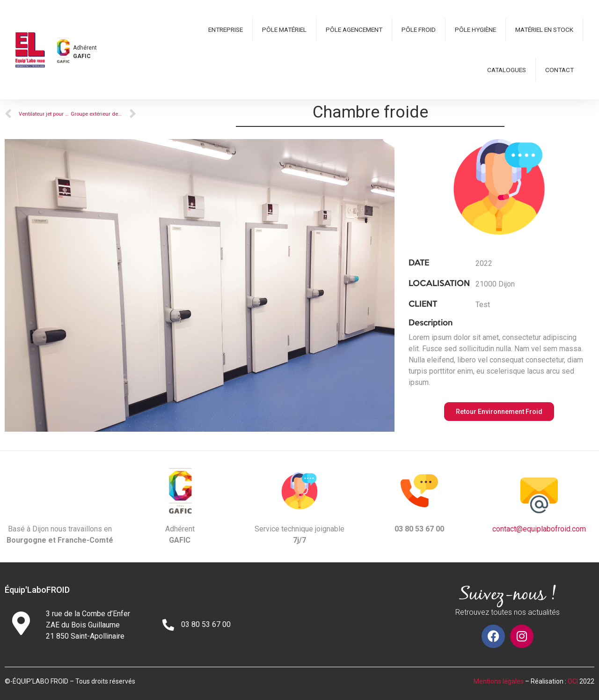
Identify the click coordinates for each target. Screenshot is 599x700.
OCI (573, 681)
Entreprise (226, 29)
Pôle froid (419, 29)
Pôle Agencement (354, 29)
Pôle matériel (284, 29)
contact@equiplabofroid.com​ (539, 529)
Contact (559, 70)
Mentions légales (499, 681)
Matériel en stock (544, 29)
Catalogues (507, 70)
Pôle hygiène (475, 29)
